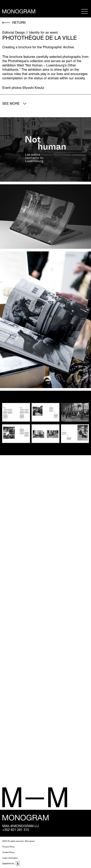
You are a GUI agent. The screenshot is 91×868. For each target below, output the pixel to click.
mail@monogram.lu (20, 826)
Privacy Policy (8, 847)
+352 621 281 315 (16, 830)
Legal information (10, 858)
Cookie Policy (8, 852)
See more (11, 104)
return (19, 23)
